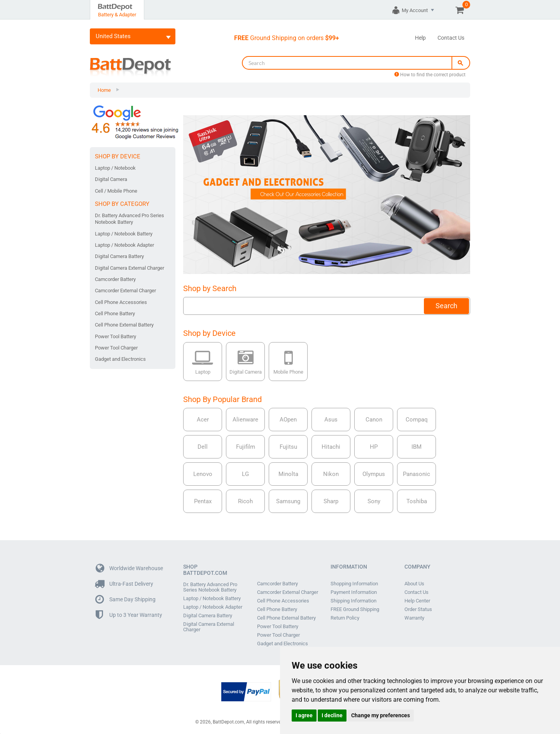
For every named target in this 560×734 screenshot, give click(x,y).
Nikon (331, 474)
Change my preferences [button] (381, 715)
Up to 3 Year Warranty (129, 615)
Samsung (288, 501)
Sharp (331, 501)
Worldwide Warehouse (129, 568)
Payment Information (354, 592)
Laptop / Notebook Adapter (124, 245)
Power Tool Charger (116, 348)
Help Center (417, 601)
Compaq (417, 420)
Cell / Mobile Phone (116, 191)
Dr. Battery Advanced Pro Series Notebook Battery (129, 219)
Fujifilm (246, 447)
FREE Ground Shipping (355, 609)
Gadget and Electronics (120, 359)
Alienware (245, 420)
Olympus (374, 474)
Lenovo (203, 474)
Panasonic (416, 474)
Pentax (203, 501)
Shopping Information (354, 584)
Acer (203, 420)
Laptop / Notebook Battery (124, 234)
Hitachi (331, 447)
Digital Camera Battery (119, 256)
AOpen (288, 420)
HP (374, 447)
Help (420, 38)
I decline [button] (332, 715)
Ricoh (245, 501)
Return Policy (345, 618)
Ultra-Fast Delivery (124, 584)
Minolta (288, 474)
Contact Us (451, 38)
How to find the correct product (430, 75)
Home (104, 90)
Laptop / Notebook (115, 168)
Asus (331, 420)
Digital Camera (111, 179)
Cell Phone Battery (115, 313)
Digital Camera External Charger (129, 268)
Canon (374, 420)
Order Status (418, 609)
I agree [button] (304, 715)
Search (446, 306)
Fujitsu (288, 447)
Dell (203, 447)
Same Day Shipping (126, 600)
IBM (416, 447)
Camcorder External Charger (125, 291)
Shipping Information (353, 601)
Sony (374, 501)
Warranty (414, 618)
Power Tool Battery (115, 336)
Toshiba (417, 501)
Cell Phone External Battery (124, 325)
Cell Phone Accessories (121, 302)
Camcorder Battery (115, 279)
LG (245, 474)
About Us (414, 584)
